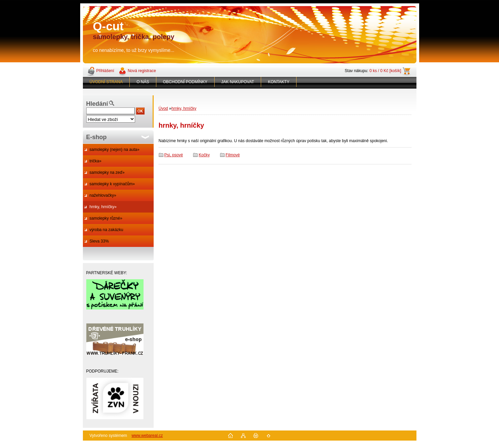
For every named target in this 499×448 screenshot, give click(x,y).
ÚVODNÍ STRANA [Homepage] (106, 82)
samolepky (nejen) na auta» (115, 150)
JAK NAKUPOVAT (238, 82)
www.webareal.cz (147, 436)
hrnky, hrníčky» (103, 207)
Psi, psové (174, 155)
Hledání (97, 104)
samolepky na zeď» (107, 172)
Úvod (163, 108)
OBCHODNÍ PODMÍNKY (185, 82)
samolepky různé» (106, 218)
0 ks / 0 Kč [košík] (385, 71)
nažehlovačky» (103, 195)
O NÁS (143, 82)
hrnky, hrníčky (184, 108)
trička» (96, 161)
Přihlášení (105, 71)
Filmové (233, 155)
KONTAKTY (279, 82)
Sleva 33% (99, 241)
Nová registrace (142, 71)
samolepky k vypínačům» (112, 184)
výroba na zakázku (106, 230)
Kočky (204, 155)
